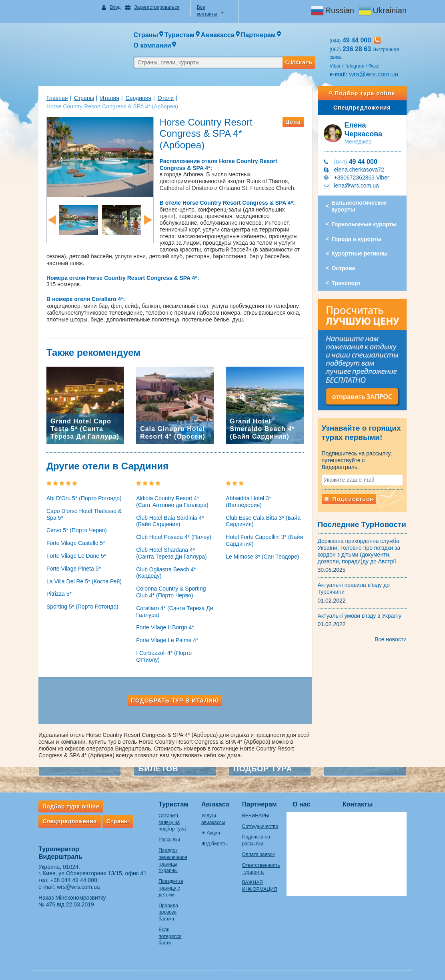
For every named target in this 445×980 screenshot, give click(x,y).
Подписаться (351, 495)
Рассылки (165, 835)
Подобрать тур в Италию (174, 696)
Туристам (169, 799)
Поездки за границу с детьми (167, 883)
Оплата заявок (260, 850)
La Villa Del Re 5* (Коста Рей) (80, 577)
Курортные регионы (362, 253)
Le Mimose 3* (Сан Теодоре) (262, 552)
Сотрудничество (262, 822)
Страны (80, 98)
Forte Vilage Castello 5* (72, 538)
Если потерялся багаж (166, 932)
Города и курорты (359, 239)
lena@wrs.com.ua (359, 186)
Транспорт (348, 283)
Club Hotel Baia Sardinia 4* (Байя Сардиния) (168, 516)
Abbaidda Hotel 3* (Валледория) (248, 497)
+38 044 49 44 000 (70, 875)
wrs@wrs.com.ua (376, 74)
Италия (106, 98)
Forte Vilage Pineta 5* (70, 564)
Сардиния (134, 98)
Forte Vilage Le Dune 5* (72, 551)
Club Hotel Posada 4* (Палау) (172, 532)
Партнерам (261, 799)
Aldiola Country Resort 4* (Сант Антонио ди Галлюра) (174, 497)
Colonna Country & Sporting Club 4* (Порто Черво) (169, 587)
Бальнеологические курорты (361, 206)
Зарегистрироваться (154, 7)
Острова (346, 268)
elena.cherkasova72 (361, 170)
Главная (53, 98)
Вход (113, 7)
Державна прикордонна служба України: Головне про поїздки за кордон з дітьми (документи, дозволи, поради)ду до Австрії (361, 547)
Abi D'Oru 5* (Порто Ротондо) (80, 493)
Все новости (395, 635)
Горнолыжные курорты (366, 224)
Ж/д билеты (213, 839)
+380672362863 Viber (364, 178)
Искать (301, 62)
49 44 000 (358, 162)
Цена (295, 122)
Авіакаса (214, 799)
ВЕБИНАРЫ (257, 811)
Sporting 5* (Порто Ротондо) (78, 602)
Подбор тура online (365, 93)
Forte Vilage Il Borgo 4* (163, 623)
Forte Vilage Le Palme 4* (165, 635)
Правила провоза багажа (164, 908)
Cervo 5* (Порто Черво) (73, 526)
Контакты (362, 799)
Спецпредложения (365, 108)
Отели (162, 98)
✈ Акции (209, 828)
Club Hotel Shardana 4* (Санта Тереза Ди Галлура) (173, 548)
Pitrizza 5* (55, 589)
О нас (305, 799)
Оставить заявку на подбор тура (168, 818)
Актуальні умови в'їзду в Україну (362, 611)
